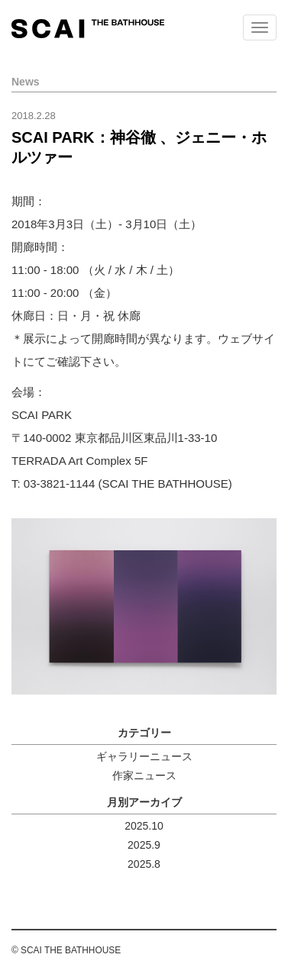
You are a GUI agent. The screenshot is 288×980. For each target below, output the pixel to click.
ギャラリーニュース (144, 756)
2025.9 (144, 845)
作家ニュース (144, 775)
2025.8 (144, 864)
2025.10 (144, 826)
